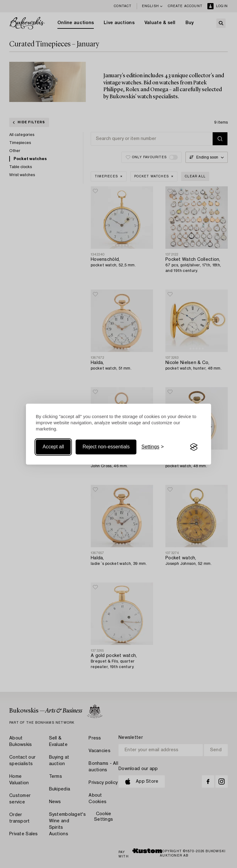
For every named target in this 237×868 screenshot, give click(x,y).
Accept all (53, 447)
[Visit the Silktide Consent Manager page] (194, 447)
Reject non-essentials (106, 447)
